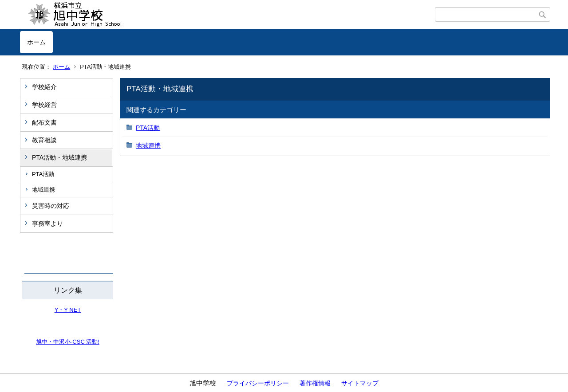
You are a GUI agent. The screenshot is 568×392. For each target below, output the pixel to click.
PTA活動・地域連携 (59, 157)
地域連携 (43, 190)
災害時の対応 (51, 206)
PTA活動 (43, 174)
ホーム (36, 42)
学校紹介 (44, 87)
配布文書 (44, 122)
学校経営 (44, 105)
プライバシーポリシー (258, 383)
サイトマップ (360, 383)
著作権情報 (315, 383)
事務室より (47, 223)
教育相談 (44, 140)
